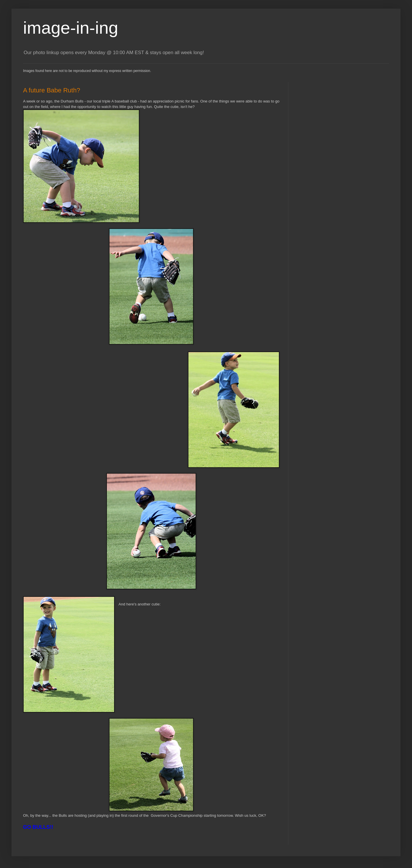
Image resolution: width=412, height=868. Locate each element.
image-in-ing (71, 28)
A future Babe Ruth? (52, 90)
